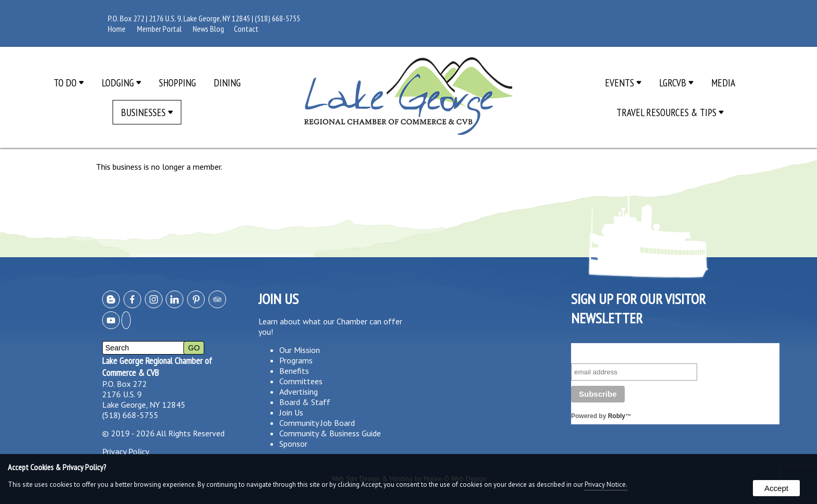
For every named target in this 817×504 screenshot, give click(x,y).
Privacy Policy (126, 451)
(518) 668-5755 (277, 18)
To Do (69, 83)
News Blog (208, 29)
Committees (301, 381)
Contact (246, 29)
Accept (776, 488)
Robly (617, 416)
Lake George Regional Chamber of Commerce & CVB (157, 367)
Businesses (147, 112)
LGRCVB (676, 83)
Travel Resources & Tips (670, 112)
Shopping (177, 83)
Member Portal (159, 29)
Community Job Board (317, 423)
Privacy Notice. (606, 484)
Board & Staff (305, 402)
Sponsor (293, 444)
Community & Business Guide (330, 433)
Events (623, 83)
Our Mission (300, 350)
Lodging (121, 83)
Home (117, 29)
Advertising (299, 392)
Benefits (294, 371)
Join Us (291, 412)
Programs (296, 360)
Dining (227, 83)
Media (723, 83)
